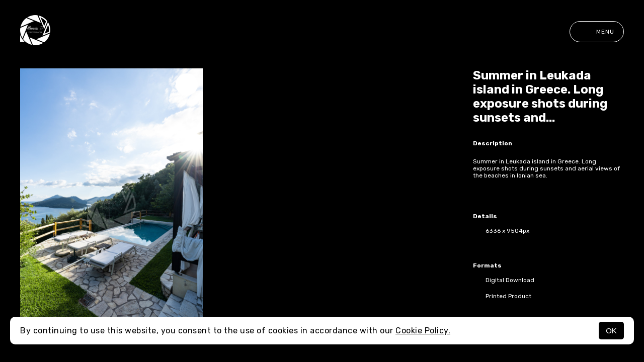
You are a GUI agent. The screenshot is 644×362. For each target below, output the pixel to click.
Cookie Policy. (423, 331)
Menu (597, 32)
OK (611, 331)
